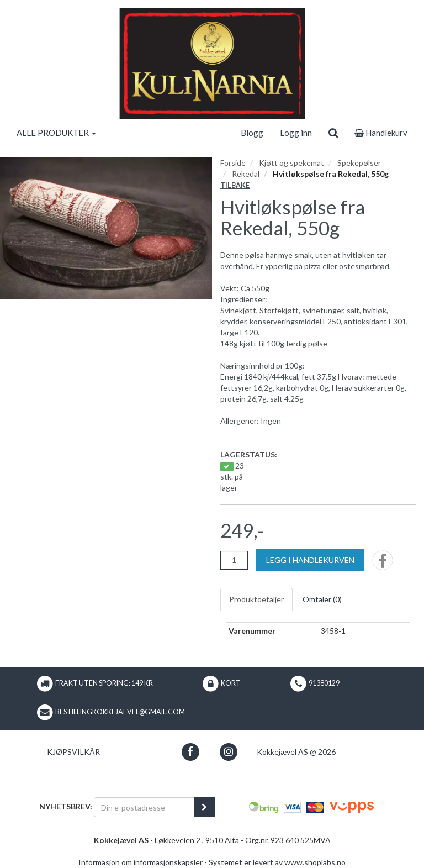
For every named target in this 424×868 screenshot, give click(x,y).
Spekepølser (359, 163)
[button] (190, 752)
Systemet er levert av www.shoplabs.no (277, 862)
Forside (233, 163)
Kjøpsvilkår (73, 752)
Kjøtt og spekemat (291, 163)
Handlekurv (381, 133)
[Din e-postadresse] (144, 807)
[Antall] (234, 560)
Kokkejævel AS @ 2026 (296, 752)
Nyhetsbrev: (66, 806)
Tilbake (235, 185)
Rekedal (246, 174)
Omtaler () (322, 599)
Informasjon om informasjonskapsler (141, 862)
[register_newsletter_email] (204, 807)
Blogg (252, 133)
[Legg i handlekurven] (310, 560)
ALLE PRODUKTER (56, 133)
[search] (333, 133)
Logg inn (296, 133)
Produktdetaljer (256, 599)
